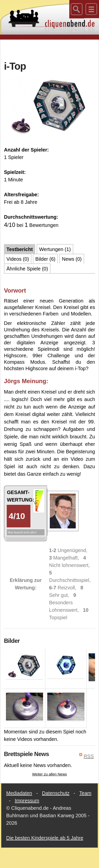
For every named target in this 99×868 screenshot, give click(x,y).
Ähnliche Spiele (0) (27, 269)
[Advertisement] (50, 50)
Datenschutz (56, 793)
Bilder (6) (45, 259)
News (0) (72, 259)
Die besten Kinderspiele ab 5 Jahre (45, 838)
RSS (89, 756)
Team (85, 793)
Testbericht (20, 249)
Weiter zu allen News (50, 774)
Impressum (27, 801)
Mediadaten (19, 793)
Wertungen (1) (55, 249)
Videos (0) (18, 259)
